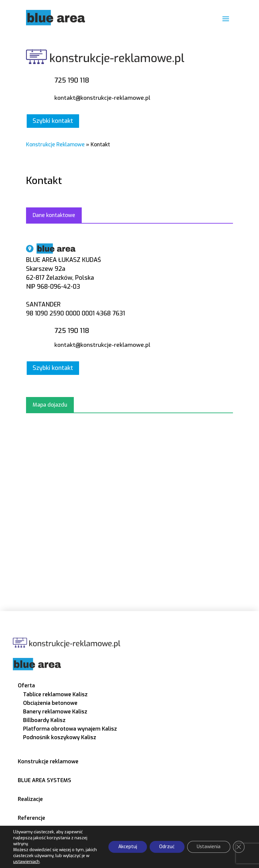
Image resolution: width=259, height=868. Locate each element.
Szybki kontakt (53, 121)
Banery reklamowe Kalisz (55, 712)
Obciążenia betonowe (50, 703)
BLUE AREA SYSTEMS (44, 780)
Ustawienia (208, 847)
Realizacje (30, 799)
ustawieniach (26, 862)
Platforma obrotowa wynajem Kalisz (70, 729)
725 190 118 (72, 80)
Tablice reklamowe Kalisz (55, 694)
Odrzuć (166, 847)
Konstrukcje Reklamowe (55, 145)
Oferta (26, 686)
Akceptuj (127, 847)
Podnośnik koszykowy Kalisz (60, 737)
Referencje (31, 818)
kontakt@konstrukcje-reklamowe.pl (102, 98)
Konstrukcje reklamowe (48, 761)
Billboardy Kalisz (44, 720)
